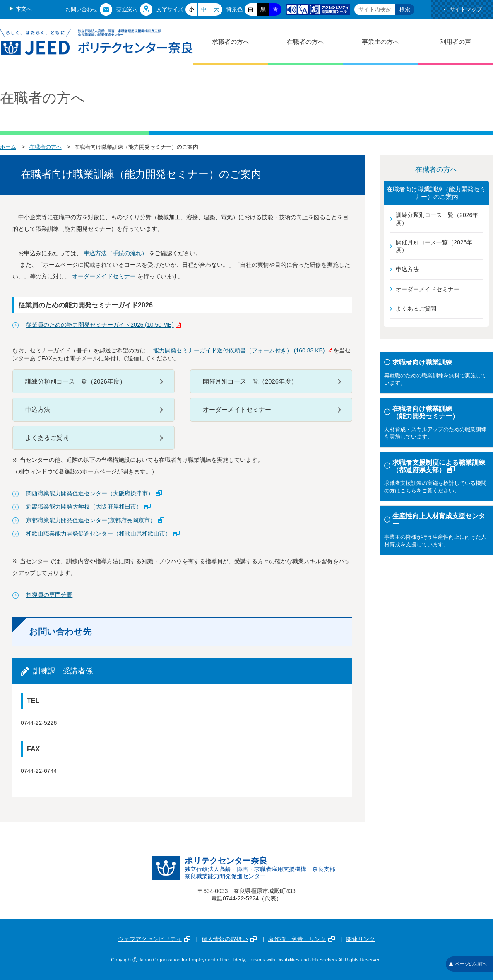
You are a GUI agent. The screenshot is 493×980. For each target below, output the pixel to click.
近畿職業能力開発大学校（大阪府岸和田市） (88, 507)
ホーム (8, 147)
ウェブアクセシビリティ (154, 939)
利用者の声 (456, 42)
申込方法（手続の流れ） (115, 253)
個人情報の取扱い (229, 939)
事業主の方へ (380, 42)
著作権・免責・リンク (302, 939)
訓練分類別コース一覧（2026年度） (76, 381)
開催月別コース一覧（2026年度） (250, 381)
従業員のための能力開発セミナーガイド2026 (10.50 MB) (103, 325)
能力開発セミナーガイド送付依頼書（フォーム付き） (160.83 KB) (243, 350)
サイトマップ (466, 9)
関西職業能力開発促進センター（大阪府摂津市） (94, 493)
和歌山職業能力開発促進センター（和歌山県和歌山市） (103, 533)
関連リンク (361, 939)
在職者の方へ (305, 42)
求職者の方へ (231, 42)
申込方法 (38, 410)
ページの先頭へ (468, 964)
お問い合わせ (82, 9)
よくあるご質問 (47, 438)
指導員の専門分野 (49, 595)
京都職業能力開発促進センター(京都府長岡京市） (95, 520)
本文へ (24, 9)
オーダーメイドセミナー (104, 276)
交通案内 (127, 9)
